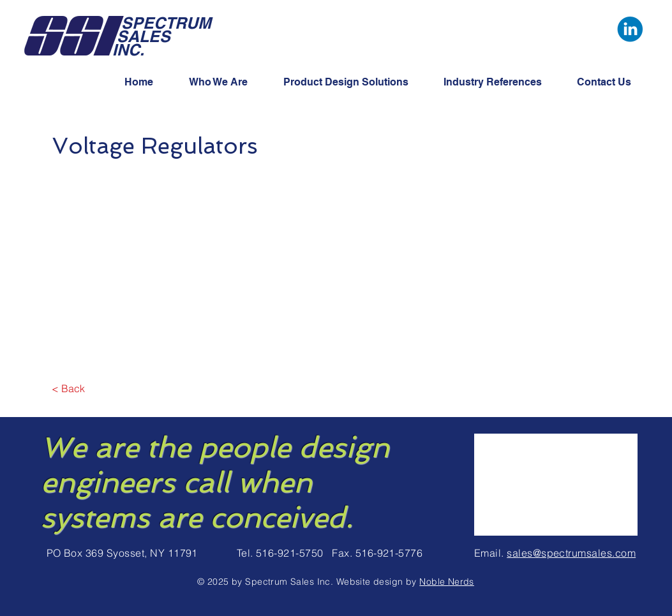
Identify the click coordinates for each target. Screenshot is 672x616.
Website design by (378, 582)
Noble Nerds (447, 582)
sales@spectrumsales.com (571, 553)
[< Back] (69, 388)
